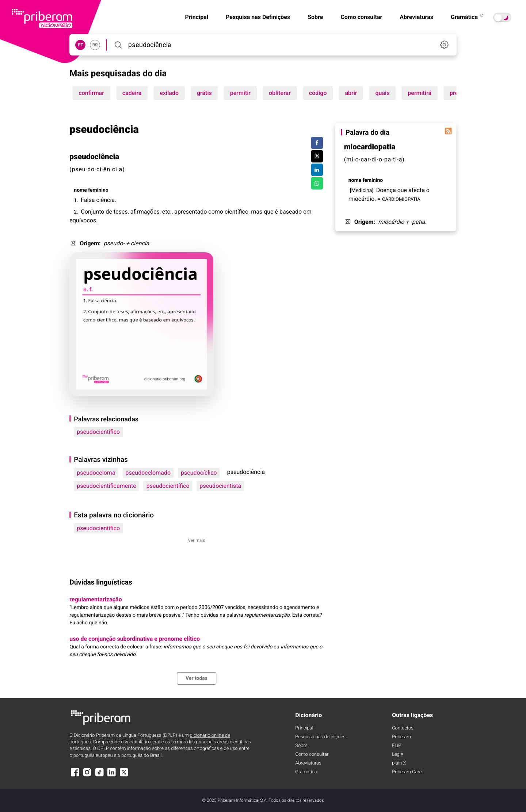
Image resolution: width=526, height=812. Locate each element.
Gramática (468, 17)
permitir (240, 93)
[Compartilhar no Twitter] (317, 156)
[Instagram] (87, 776)
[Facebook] (75, 776)
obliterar (280, 93)
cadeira (132, 93)
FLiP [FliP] (397, 746)
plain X (399, 763)
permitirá (420, 93)
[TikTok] (99, 776)
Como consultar (361, 17)
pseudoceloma (96, 473)
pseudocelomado (148, 473)
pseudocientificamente (106, 486)
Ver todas (197, 678)
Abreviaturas (416, 17)
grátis (204, 93)
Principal (197, 17)
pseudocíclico (199, 473)
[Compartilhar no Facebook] (317, 143)
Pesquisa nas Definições (258, 17)
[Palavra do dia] (449, 131)
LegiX (398, 754)
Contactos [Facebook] (403, 728)
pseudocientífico (98, 432)
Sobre (315, 17)
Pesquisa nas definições (320, 737)
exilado (169, 93)
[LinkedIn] (112, 776)
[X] (124, 776)
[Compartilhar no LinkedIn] (317, 170)
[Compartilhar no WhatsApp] (317, 183)
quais (382, 93)
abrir (351, 93)
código (318, 93)
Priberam (401, 737)
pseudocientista (221, 486)
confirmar (91, 93)
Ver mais (197, 540)
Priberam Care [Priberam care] (407, 772)
